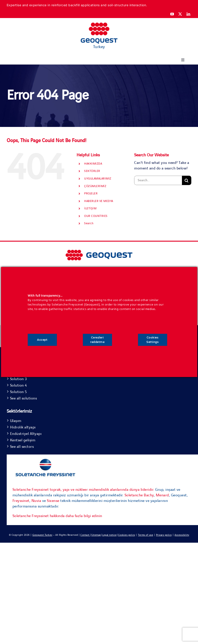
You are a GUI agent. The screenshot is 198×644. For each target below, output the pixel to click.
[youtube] (172, 14)
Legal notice (109, 535)
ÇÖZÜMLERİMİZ (95, 186)
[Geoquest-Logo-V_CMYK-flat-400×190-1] (99, 24)
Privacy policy (164, 535)
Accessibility (182, 535)
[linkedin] (189, 14)
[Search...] (158, 180)
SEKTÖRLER (92, 171)
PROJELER (91, 194)
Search (89, 223)
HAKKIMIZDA (93, 164)
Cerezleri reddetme (97, 340)
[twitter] (180, 14)
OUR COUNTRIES (96, 216)
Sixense (53, 501)
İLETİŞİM (90, 208)
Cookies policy (127, 535)
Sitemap (96, 535)
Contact (85, 535)
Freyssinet (21, 501)
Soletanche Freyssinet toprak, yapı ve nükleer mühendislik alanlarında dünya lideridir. (83, 490)
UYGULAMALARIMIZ (98, 179)
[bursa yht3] (99, 252)
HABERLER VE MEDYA (99, 201)
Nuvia (36, 501)
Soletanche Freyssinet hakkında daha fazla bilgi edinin (57, 516)
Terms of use (146, 535)
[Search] (187, 180)
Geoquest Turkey (42, 535)
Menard (162, 495)
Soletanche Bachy (139, 495)
